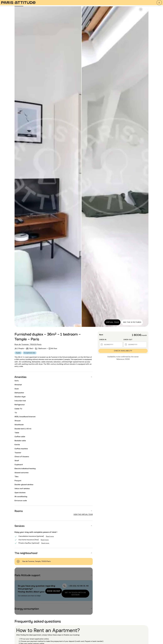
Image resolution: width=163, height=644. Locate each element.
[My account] (159, 3)
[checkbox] (141, 9)
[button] (54, 377)
